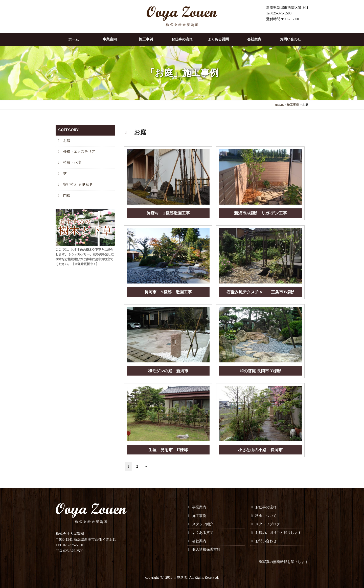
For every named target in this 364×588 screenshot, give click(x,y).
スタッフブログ (268, 524)
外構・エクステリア (79, 152)
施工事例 (146, 39)
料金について (266, 516)
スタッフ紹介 (203, 524)
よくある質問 (218, 39)
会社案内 (254, 39)
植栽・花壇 (72, 162)
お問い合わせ (290, 39)
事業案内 (110, 39)
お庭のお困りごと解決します (278, 533)
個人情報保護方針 (206, 549)
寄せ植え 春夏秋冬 (78, 184)
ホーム (74, 39)
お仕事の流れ (182, 39)
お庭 (67, 141)
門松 (67, 196)
